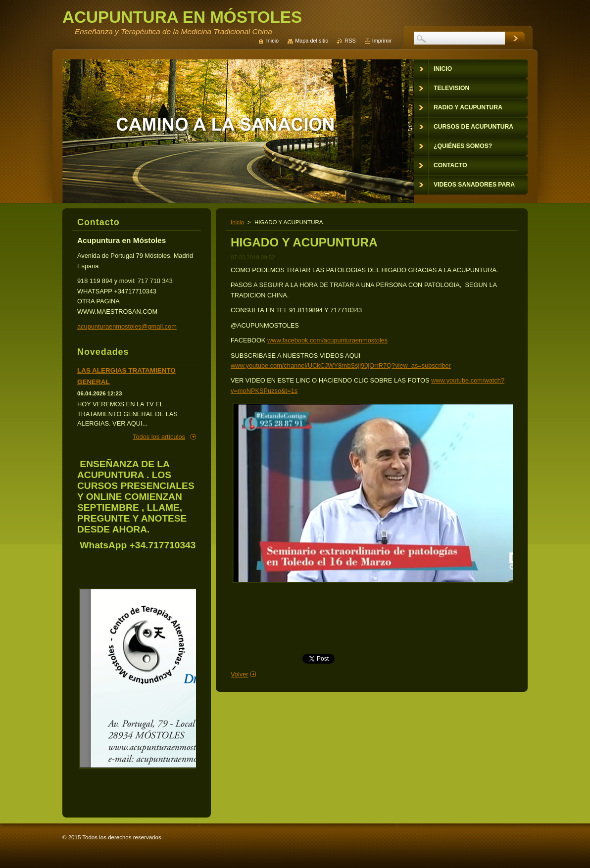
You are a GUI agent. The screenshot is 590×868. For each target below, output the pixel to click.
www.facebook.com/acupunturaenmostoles (327, 340)
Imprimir (382, 41)
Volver (240, 674)
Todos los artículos (159, 437)
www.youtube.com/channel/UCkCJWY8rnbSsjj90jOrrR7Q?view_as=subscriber (341, 365)
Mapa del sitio (312, 41)
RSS (350, 41)
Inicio (237, 222)
